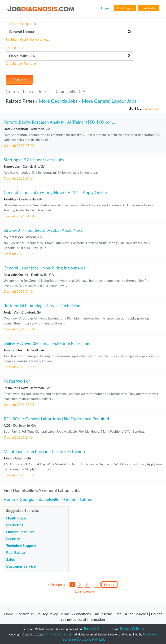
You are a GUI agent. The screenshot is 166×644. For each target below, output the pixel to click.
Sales (10, 559)
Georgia (59, 101)
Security (13, 539)
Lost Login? (125, 8)
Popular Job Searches (132, 614)
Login (105, 8)
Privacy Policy (47, 614)
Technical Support (21, 545)
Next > (109, 585)
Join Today (149, 8)
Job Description (22, 23)
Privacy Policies (132, 629)
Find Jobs (19, 80)
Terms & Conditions (76, 614)
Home (9, 499)
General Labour (111, 101)
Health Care (16, 518)
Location (14, 47)
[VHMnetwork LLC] (58, 634)
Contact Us (25, 614)
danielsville (49, 499)
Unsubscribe (103, 614)
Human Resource (20, 532)
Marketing (15, 525)
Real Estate (15, 552)
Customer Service (21, 566)
